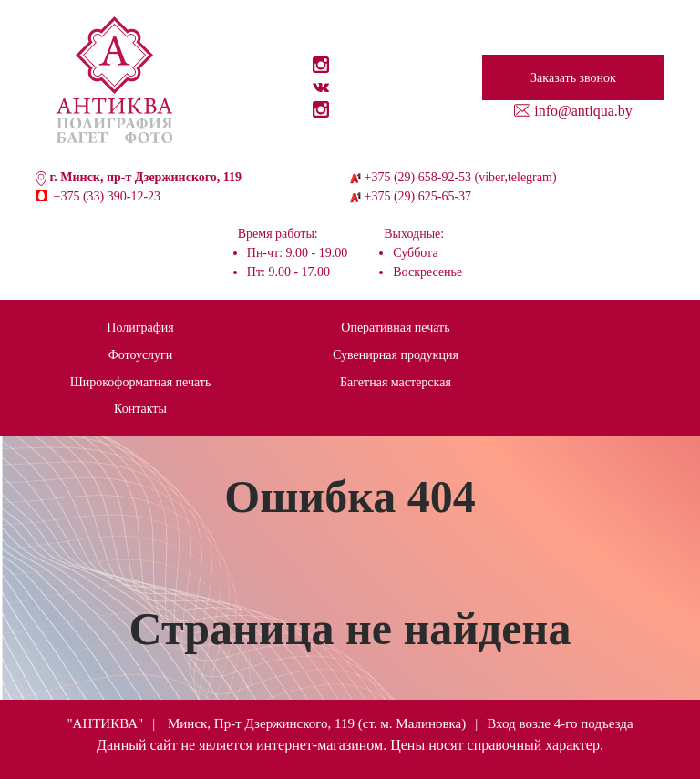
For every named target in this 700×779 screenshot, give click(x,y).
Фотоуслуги (141, 355)
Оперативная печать (395, 328)
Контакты (140, 409)
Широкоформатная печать (141, 382)
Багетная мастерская (396, 382)
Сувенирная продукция (396, 355)
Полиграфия (140, 328)
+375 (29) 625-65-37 (418, 196)
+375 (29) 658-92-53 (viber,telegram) (461, 177)
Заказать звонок (573, 78)
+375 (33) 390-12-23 (108, 196)
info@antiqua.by (583, 111)
